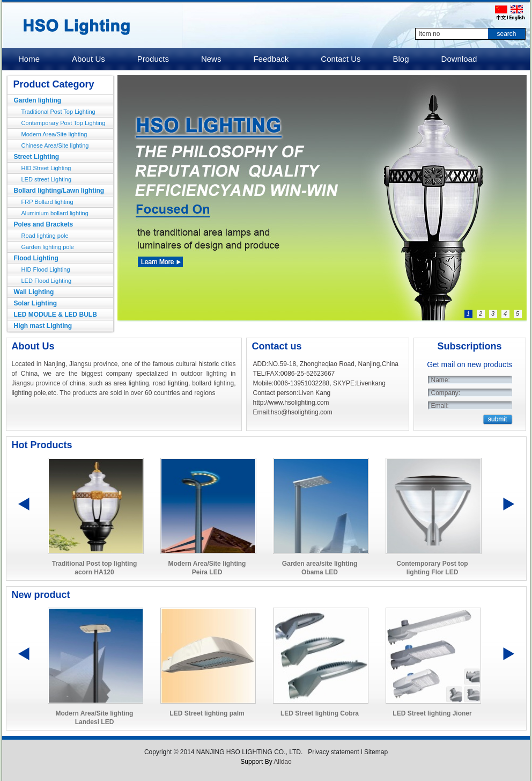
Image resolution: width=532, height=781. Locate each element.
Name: (441, 380)
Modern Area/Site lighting (54, 134)
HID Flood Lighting (46, 269)
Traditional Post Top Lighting (58, 112)
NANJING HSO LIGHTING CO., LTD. (250, 752)
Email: (440, 406)
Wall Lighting (34, 292)
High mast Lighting (43, 326)
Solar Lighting (36, 303)
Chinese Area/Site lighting (55, 145)
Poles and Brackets (44, 224)
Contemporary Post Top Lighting (64, 123)
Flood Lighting (36, 258)
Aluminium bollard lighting (55, 213)
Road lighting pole (45, 236)
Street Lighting (37, 157)
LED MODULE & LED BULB (56, 315)
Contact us (277, 346)
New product (41, 595)
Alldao (282, 762)
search (506, 34)
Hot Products (42, 445)
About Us (33, 346)
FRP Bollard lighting (47, 202)
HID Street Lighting (46, 168)
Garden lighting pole (48, 247)
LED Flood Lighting (47, 281)
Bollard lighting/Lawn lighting (59, 191)
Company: (446, 393)
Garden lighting (38, 100)
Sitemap (376, 752)
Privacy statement (333, 752)
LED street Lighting (47, 179)
